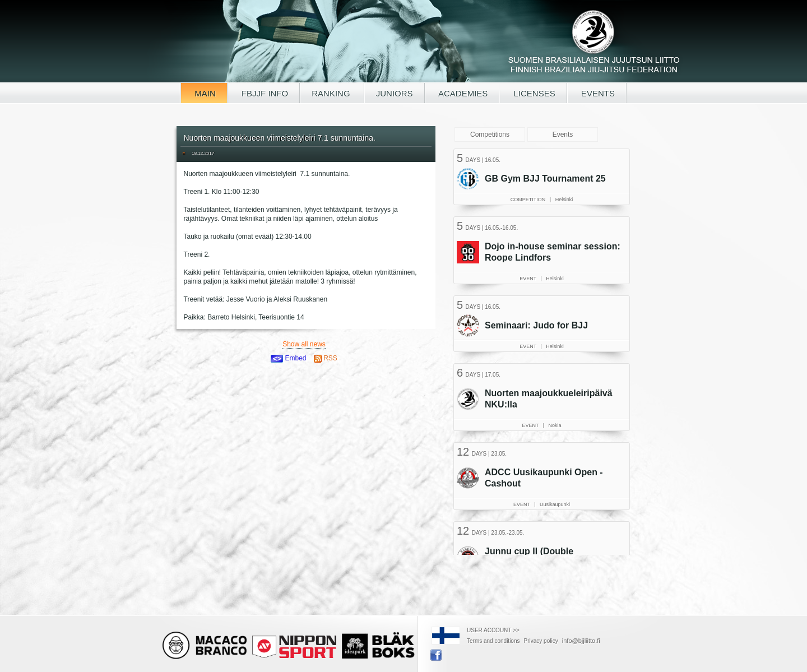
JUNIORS (395, 93)
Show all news (304, 344)
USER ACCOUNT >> (493, 630)
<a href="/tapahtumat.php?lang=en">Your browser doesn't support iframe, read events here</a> (543, 350)
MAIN (204, 93)
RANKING (332, 93)
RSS (326, 358)
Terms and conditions (493, 641)
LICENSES (533, 93)
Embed (288, 358)
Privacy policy (541, 641)
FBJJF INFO (264, 93)
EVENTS (597, 93)
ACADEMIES (462, 93)
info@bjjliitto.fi (581, 641)
